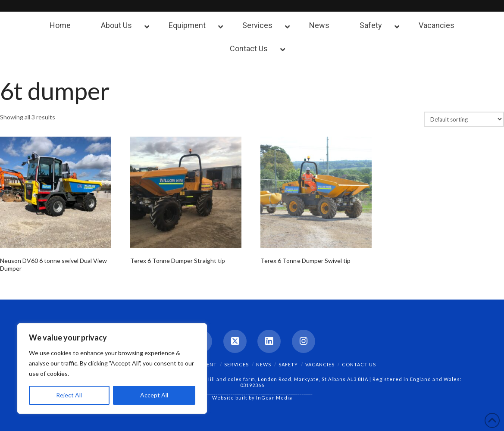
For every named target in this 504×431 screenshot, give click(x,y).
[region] (112, 369)
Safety (288, 364)
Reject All (69, 395)
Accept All (154, 395)
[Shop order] (464, 119)
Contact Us (359, 364)
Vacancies (320, 364)
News (264, 364)
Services (236, 364)
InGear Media (274, 398)
